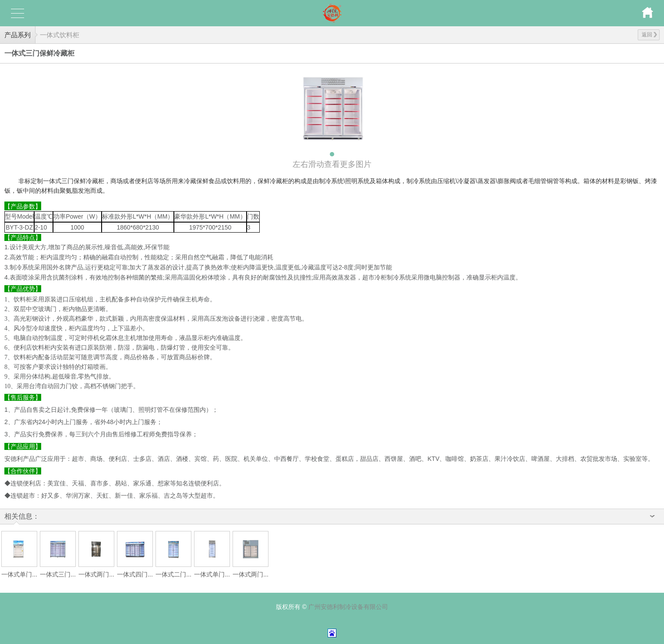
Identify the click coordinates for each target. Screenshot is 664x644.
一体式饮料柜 (60, 35)
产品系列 (18, 35)
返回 (649, 35)
